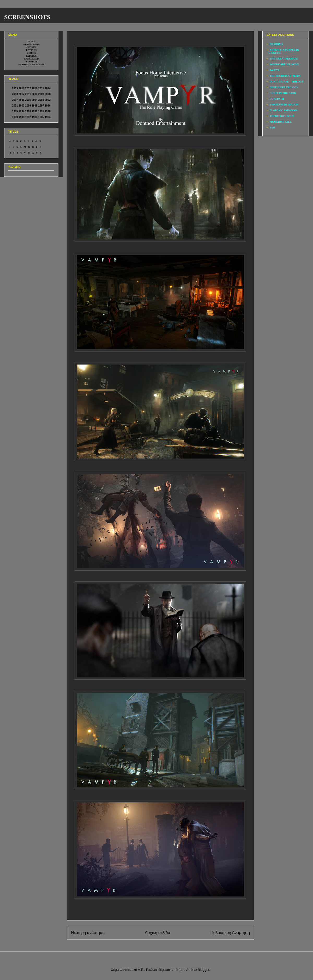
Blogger (203, 970)
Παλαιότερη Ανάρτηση (230, 933)
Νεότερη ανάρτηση (88, 933)
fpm (182, 970)
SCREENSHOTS (27, 17)
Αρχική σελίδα (157, 933)
